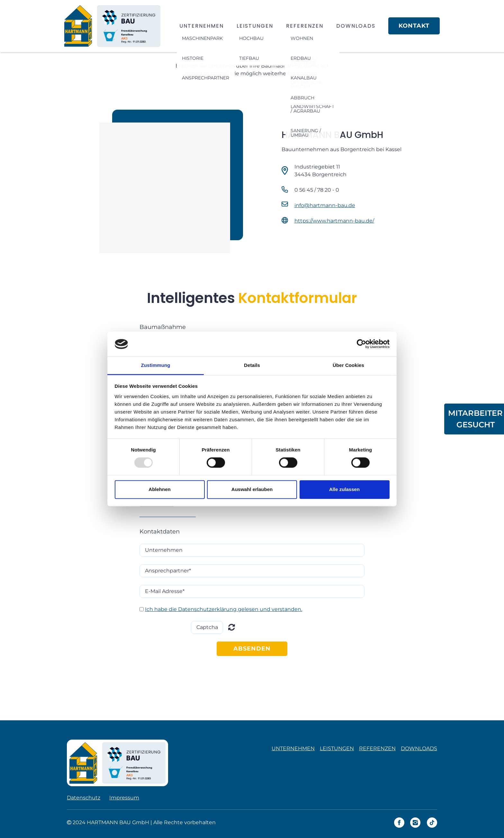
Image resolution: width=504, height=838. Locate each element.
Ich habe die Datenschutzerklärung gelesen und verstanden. (224, 609)
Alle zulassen (344, 489)
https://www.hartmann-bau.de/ (334, 221)
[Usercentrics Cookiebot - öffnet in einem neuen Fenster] (361, 344)
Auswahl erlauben (252, 489)
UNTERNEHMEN (202, 26)
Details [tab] (252, 365)
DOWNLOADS (356, 26)
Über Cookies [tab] (348, 365)
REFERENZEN (305, 26)
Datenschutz (84, 798)
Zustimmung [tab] (156, 365)
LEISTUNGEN (255, 26)
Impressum (124, 798)
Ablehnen (159, 489)
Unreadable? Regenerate (232, 627)
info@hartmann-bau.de (325, 205)
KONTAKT (414, 26)
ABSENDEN (252, 649)
